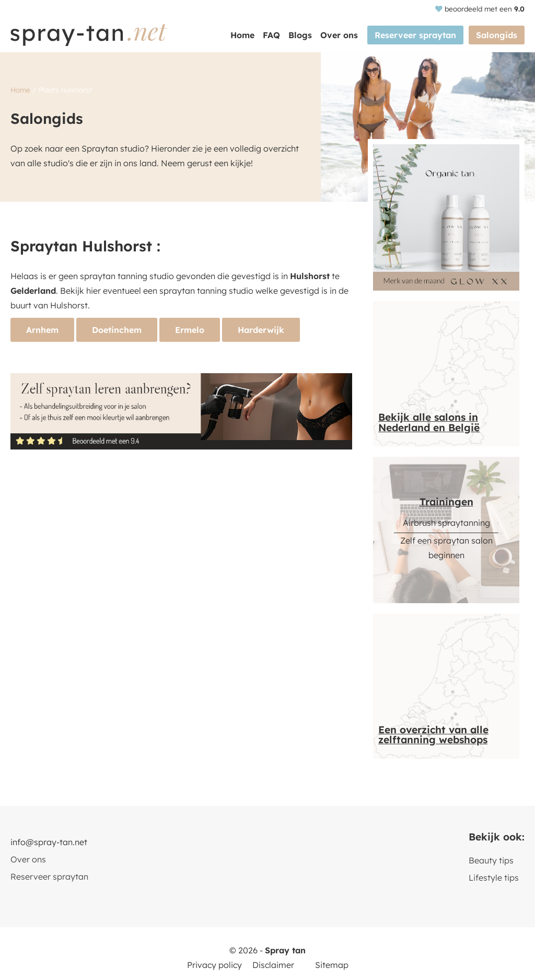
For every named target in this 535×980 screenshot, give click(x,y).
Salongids (497, 35)
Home (242, 35)
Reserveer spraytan (415, 35)
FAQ (271, 35)
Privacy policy (214, 965)
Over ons (339, 35)
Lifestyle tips (494, 878)
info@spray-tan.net (49, 842)
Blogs (300, 35)
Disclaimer (273, 965)
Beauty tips (491, 860)
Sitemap (332, 965)
